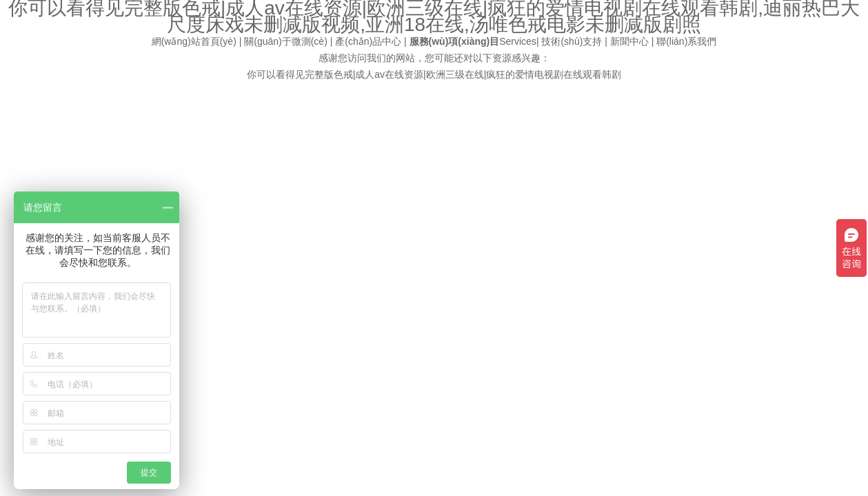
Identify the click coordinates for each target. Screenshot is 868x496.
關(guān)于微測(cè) (286, 41)
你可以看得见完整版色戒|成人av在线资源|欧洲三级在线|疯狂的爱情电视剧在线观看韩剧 (434, 74)
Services (473, 41)
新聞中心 (629, 41)
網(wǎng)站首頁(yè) (194, 41)
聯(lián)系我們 (686, 41)
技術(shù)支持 (572, 41)
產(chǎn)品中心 (368, 41)
